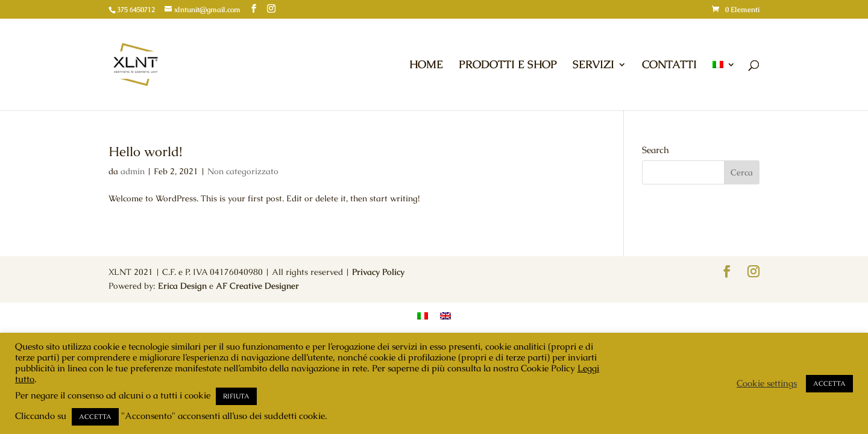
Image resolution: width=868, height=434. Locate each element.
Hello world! (145, 152)
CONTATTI (669, 66)
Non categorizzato (243, 171)
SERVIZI (593, 66)
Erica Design (182, 286)
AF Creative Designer (257, 286)
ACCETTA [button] (95, 417)
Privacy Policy (378, 272)
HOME (426, 66)
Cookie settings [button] (767, 383)
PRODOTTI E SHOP (508, 66)
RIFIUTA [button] (236, 396)
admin (133, 171)
